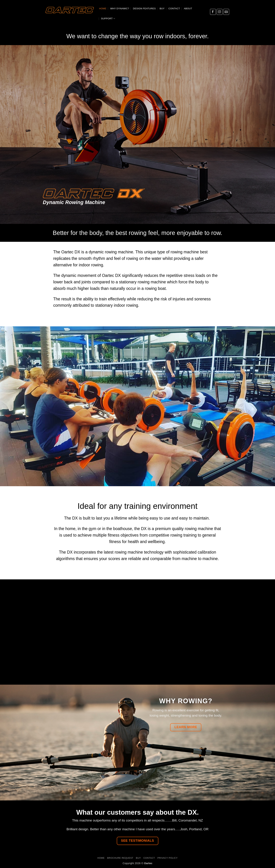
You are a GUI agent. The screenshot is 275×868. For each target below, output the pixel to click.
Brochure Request (120, 858)
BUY (162, 9)
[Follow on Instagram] (220, 12)
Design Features (144, 9)
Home (103, 9)
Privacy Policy (168, 858)
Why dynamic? (120, 9)
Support (108, 19)
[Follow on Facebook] (213, 12)
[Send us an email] (226, 12)
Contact (174, 9)
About (188, 9)
